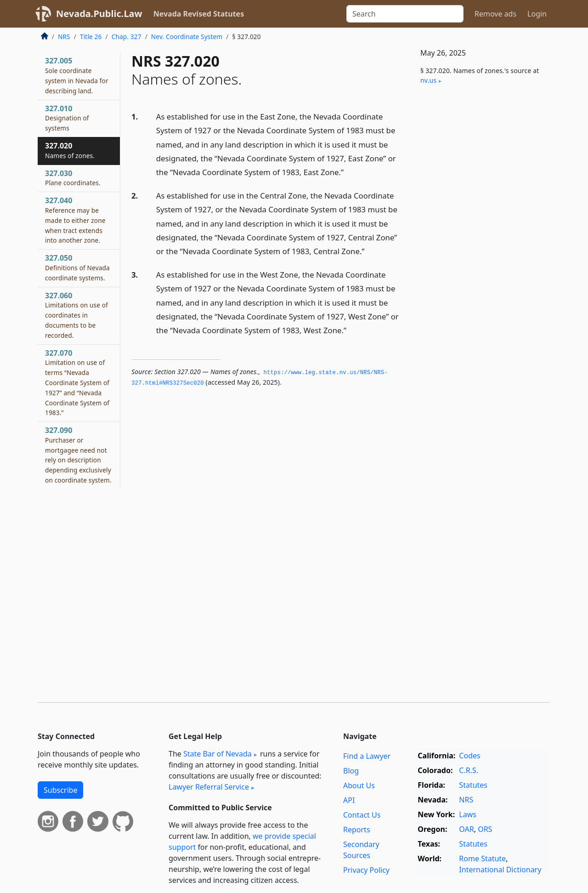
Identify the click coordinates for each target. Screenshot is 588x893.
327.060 (76, 315)
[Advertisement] (481, 245)
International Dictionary (500, 870)
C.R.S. (469, 770)
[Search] (405, 14)
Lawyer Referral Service (209, 787)
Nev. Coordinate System (187, 37)
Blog (351, 771)
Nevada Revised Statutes (199, 14)
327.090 (78, 455)
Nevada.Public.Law (99, 14)
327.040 (75, 220)
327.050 (77, 267)
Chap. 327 (127, 37)
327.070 (77, 383)
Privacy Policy (366, 870)
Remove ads (495, 14)
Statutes (473, 785)
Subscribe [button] (60, 790)
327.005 (77, 75)
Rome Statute (482, 859)
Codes (469, 756)
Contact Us (362, 815)
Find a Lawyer (367, 756)
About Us (359, 785)
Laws (468, 814)
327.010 (67, 118)
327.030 (73, 178)
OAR (466, 829)
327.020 (70, 150)
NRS (64, 37)
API (349, 800)
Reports (357, 830)
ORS (485, 829)
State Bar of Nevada (218, 754)
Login (537, 14)
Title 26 (91, 37)
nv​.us (428, 80)
